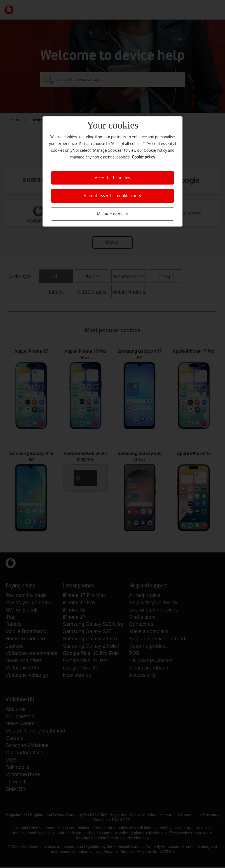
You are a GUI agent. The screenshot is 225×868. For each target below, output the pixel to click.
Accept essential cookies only (112, 196)
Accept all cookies (112, 178)
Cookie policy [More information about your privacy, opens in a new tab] (143, 157)
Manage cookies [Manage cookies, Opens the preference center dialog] (112, 214)
